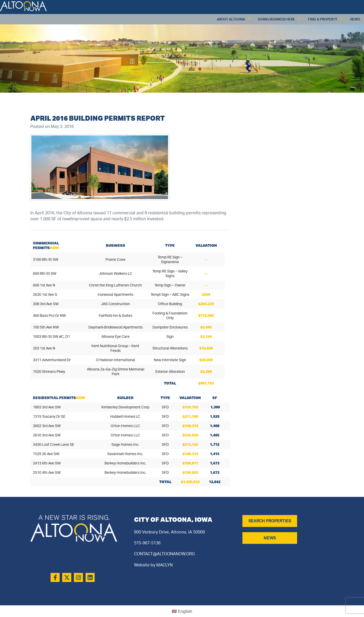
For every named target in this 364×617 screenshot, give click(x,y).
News (355, 19)
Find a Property (323, 19)
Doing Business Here (276, 19)
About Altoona (231, 19)
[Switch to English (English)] (182, 611)
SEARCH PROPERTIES (270, 521)
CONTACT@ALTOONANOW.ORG (164, 554)
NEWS (270, 538)
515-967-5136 (147, 543)
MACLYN (164, 565)
